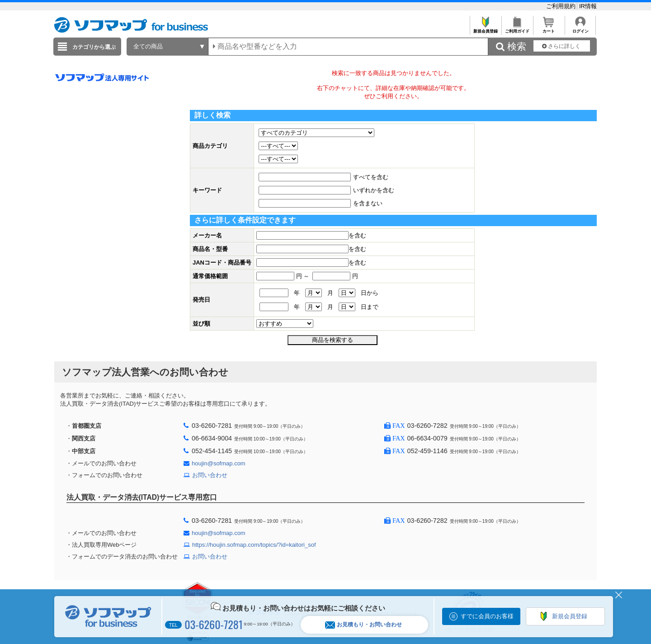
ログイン (580, 29)
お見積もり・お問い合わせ (363, 625)
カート (549, 29)
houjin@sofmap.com (219, 463)
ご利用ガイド (517, 29)
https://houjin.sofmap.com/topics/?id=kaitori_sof (254, 545)
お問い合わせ (210, 475)
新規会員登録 (485, 29)
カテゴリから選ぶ (94, 47)
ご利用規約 (562, 6)
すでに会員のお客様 (487, 616)
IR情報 (588, 6)
